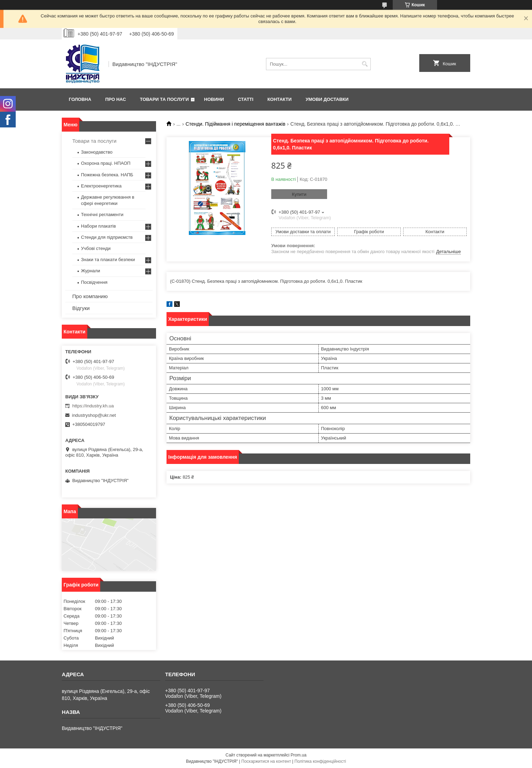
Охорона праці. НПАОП (106, 163)
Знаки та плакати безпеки (108, 260)
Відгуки (81, 308)
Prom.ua (299, 755)
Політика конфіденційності (320, 761)
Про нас (115, 99)
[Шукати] (365, 64)
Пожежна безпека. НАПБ (107, 175)
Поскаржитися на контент (266, 761)
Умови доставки (327, 99)
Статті (245, 99)
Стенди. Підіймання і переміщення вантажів (236, 124)
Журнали (91, 271)
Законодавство (97, 152)
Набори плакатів (98, 226)
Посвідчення (94, 282)
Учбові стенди (96, 248)
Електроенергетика (101, 186)
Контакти (280, 99)
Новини (214, 99)
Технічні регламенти (102, 215)
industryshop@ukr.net (94, 415)
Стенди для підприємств (107, 237)
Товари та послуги (164, 99)
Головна (80, 99)
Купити (299, 194)
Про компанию (90, 296)
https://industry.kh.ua (93, 406)
